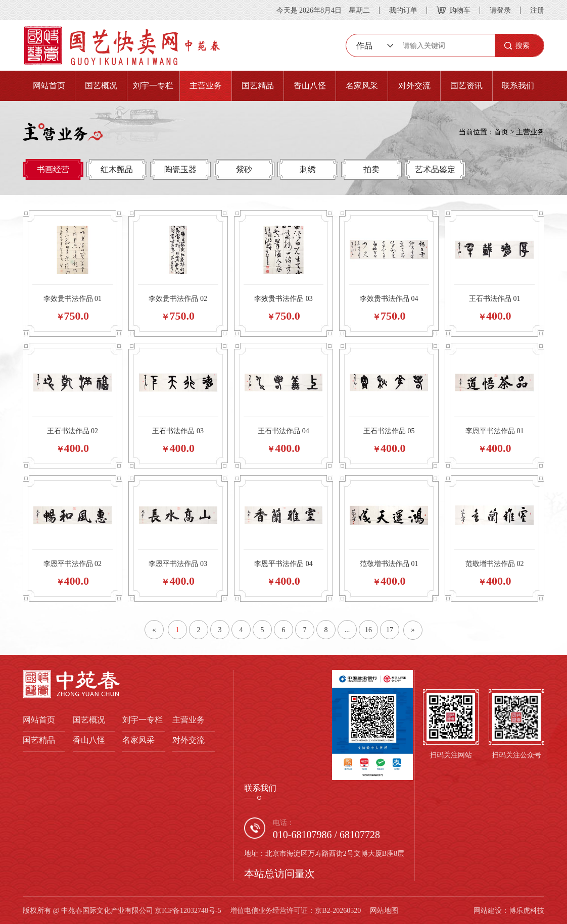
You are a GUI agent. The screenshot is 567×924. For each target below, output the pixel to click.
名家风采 (362, 86)
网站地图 (384, 910)
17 (390, 630)
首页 (501, 132)
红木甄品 (117, 169)
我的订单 (403, 10)
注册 (537, 10)
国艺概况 (101, 86)
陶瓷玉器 (180, 169)
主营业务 (206, 86)
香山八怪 (310, 86)
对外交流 (414, 86)
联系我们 (518, 86)
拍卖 (371, 169)
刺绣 (308, 169)
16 (368, 630)
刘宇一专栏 (153, 86)
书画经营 (53, 169)
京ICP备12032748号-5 (188, 910)
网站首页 (49, 86)
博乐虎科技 (527, 910)
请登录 (500, 10)
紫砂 (244, 169)
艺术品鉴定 (435, 169)
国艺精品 (258, 86)
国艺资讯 (466, 86)
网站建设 (488, 910)
